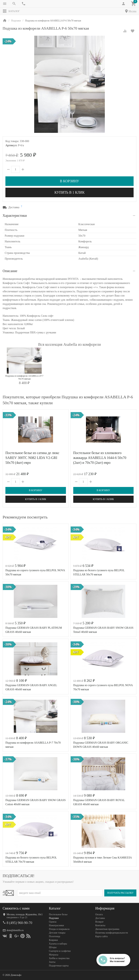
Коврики (53, 940)
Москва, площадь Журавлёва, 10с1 (25, 914)
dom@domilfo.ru (15, 930)
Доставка (100, 918)
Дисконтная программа (107, 929)
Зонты (52, 962)
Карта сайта (101, 936)
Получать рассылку (120, 893)
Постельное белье (58, 914)
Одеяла (53, 922)
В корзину (69, 181)
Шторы (53, 947)
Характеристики (15, 216)
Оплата (99, 914)
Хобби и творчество (59, 958)
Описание (10, 271)
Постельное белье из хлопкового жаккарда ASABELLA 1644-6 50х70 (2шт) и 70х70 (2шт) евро (100, 458)
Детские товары (57, 933)
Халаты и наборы (58, 944)
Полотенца (55, 936)
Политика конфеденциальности (112, 933)
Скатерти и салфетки (60, 951)
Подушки (54, 918)
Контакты (100, 925)
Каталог (11, 11)
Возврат (99, 922)
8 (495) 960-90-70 (19, 923)
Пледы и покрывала (59, 929)
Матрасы (54, 955)
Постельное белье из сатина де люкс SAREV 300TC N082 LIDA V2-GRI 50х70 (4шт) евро (32, 458)
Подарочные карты (59, 966)
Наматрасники (57, 925)
